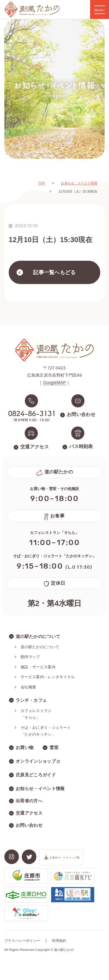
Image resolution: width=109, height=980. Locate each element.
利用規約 (59, 941)
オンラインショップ (38, 761)
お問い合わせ (29, 825)
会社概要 (28, 687)
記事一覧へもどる (46, 272)
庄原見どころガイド (36, 775)
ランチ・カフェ (31, 700)
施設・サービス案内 (38, 667)
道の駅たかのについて (38, 636)
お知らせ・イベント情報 (40, 788)
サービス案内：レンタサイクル (48, 677)
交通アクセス (29, 813)
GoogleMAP (54, 383)
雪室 (54, 747)
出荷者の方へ (29, 801)
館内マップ (30, 657)
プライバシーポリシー (22, 941)
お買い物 (25, 747)
